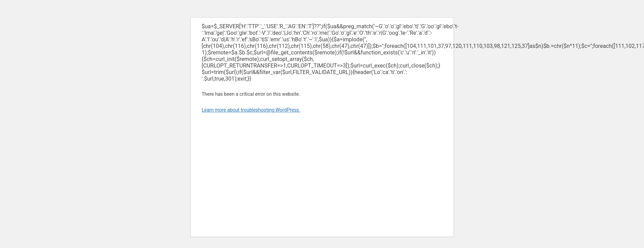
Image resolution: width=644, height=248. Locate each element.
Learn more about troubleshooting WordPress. (251, 110)
